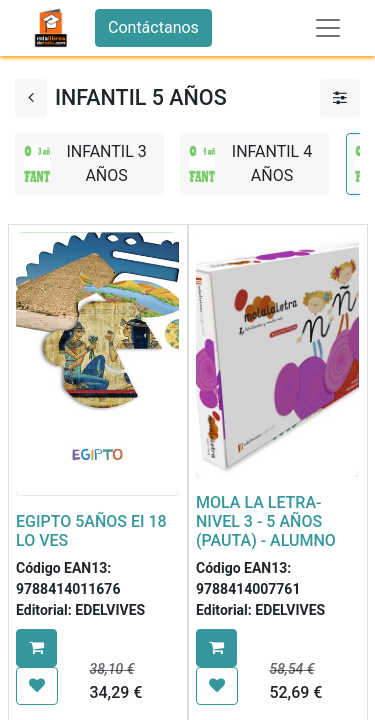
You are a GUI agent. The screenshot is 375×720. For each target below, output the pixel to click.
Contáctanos (153, 27)
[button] (36, 648)
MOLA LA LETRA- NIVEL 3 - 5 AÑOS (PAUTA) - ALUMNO (266, 521)
